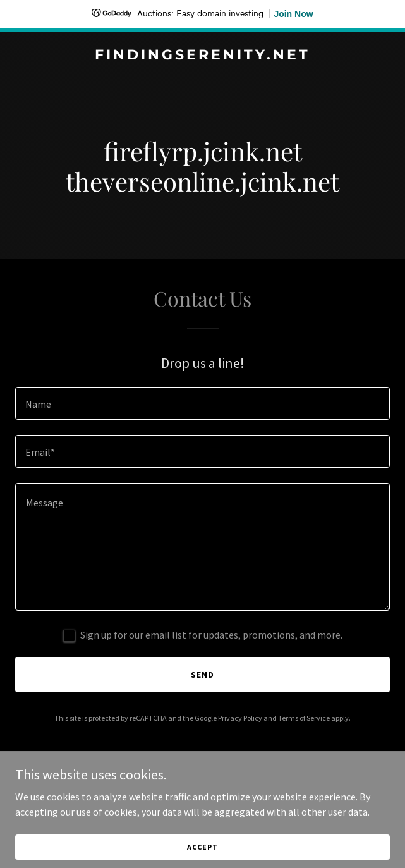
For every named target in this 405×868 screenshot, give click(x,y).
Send (202, 675)
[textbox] (202, 403)
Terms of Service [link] (304, 718)
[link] (202, 56)
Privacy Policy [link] (240, 718)
